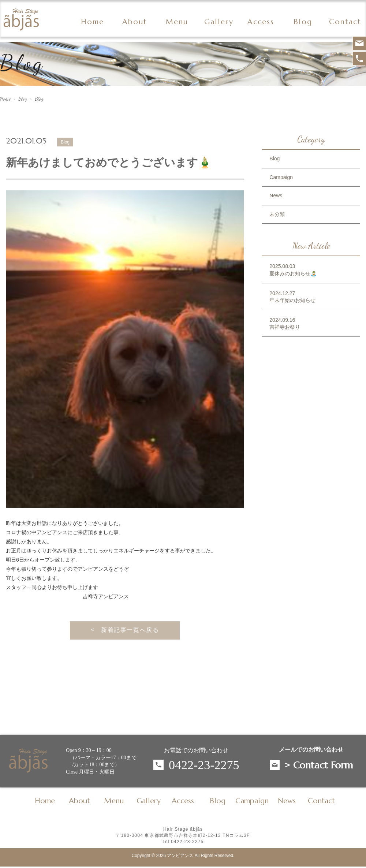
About (135, 22)
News (276, 195)
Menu (177, 22)
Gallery (219, 22)
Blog (23, 99)
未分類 (277, 214)
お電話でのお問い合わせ (196, 750)
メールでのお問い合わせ (311, 750)
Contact (345, 22)
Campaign (281, 177)
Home (92, 22)
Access (261, 22)
